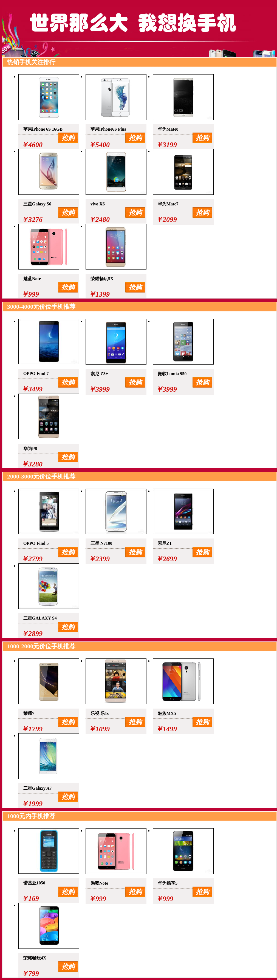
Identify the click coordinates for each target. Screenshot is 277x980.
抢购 (68, 138)
